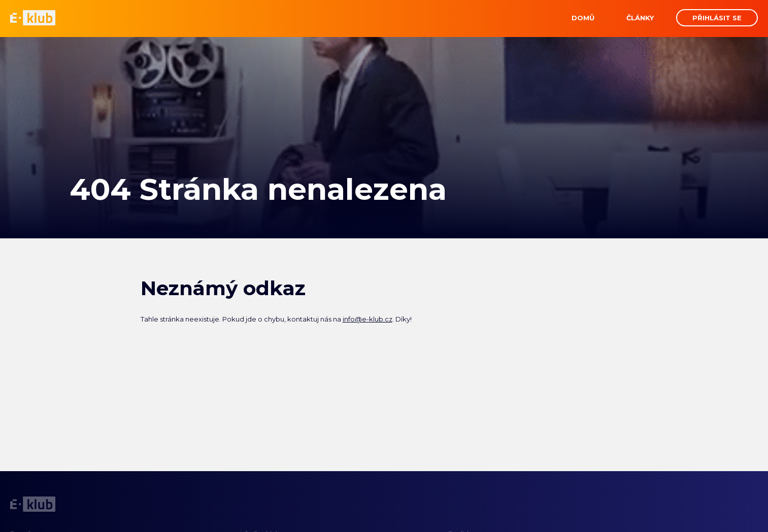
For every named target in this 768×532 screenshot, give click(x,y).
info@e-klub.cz (368, 319)
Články (640, 18)
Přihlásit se (717, 18)
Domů (583, 18)
